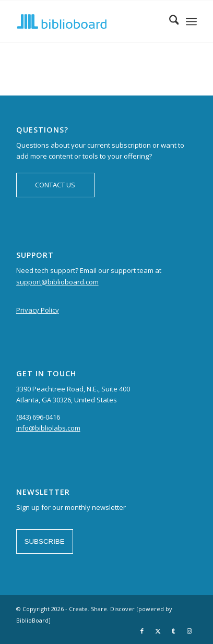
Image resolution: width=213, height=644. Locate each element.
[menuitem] (169, 21)
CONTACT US (55, 185)
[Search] (169, 21)
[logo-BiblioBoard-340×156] (88, 21)
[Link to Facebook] (142, 631)
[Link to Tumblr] (173, 631)
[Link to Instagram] (189, 631)
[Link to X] (158, 631)
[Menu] (191, 21)
